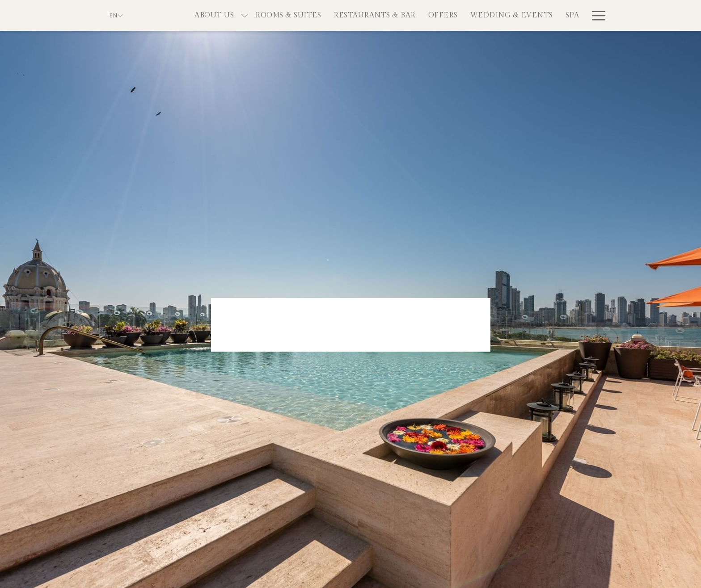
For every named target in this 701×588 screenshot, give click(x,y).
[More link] (595, 15)
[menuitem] (214, 15)
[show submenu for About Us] (245, 15)
